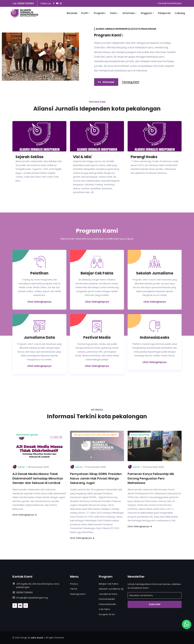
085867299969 (26, 3)
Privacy (74, 584)
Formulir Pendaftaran (170, 3)
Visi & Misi (82, 157)
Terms (74, 589)
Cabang (180, 13)
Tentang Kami (130, 82)
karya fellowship (140, 435)
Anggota (147, 13)
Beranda (72, 13)
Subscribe (155, 604)
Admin (21, 467)
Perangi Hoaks (144, 157)
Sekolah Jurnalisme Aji (111, 589)
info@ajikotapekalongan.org (32, 598)
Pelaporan (164, 13)
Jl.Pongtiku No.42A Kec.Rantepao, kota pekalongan (38, 586)
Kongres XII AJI (107, 614)
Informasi (130, 13)
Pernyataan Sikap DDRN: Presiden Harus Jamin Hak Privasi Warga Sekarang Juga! (96, 479)
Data (114, 13)
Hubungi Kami (78, 594)
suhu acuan (37, 638)
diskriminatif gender (27, 435)
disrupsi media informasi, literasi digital (95, 435)
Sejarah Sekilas (30, 157)
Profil (86, 13)
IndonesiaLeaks (107, 604)
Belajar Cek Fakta (109, 584)
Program (100, 13)
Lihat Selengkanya (155, 302)
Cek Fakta (104, 609)
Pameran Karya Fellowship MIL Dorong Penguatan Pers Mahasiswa (151, 479)
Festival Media (107, 599)
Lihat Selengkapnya (39, 302)
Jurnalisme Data (108, 594)
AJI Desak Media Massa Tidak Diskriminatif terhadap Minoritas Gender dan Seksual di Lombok (38, 479)
